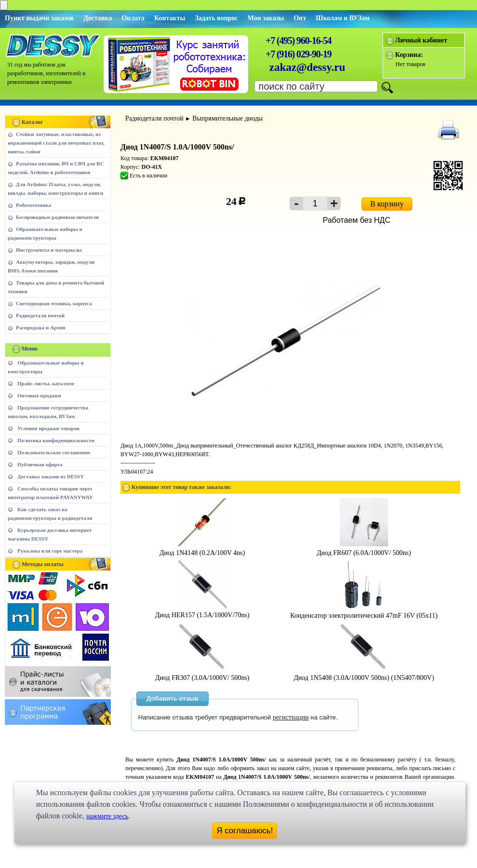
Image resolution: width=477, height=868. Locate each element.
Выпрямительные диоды (227, 118)
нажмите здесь (107, 816)
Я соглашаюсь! (245, 831)
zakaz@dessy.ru (307, 67)
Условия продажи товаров (48, 428)
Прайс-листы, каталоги (46, 383)
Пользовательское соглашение (54, 452)
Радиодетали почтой (40, 315)
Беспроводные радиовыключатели (57, 217)
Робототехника (33, 205)
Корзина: (409, 55)
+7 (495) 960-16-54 (298, 41)
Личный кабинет (421, 40)
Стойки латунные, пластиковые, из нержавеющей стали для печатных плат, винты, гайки (56, 143)
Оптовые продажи (39, 395)
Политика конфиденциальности (56, 440)
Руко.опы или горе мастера (50, 551)
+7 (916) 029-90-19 (298, 54)
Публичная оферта (40, 464)
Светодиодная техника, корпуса (54, 303)
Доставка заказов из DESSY (51, 476)
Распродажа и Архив (41, 327)
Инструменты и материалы (49, 250)
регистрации (291, 717)
